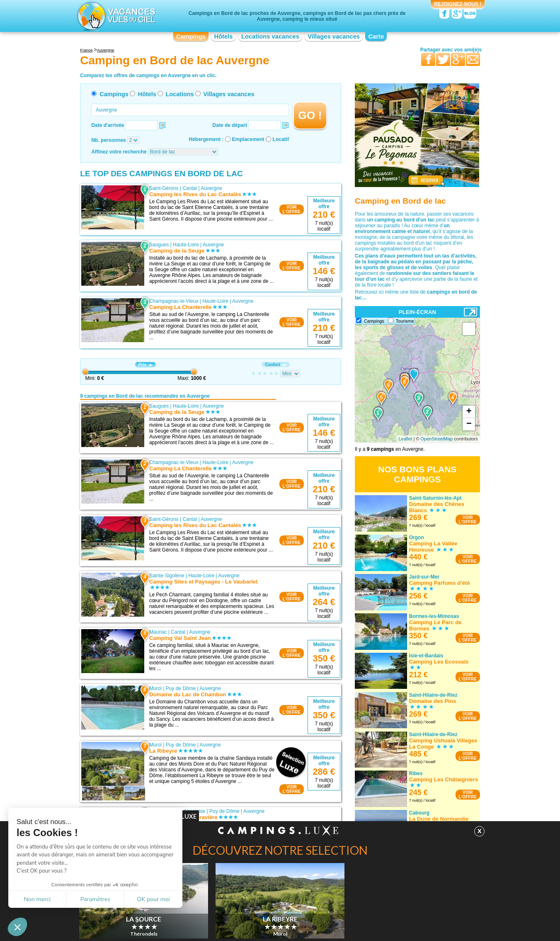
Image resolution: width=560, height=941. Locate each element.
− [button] (469, 424)
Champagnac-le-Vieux (174, 301)
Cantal (190, 188)
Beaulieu (159, 878)
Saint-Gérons (164, 188)
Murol (155, 688)
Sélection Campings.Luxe (155, 930)
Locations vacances (270, 36)
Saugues (159, 245)
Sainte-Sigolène (167, 576)
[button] (17, 927)
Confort (276, 365)
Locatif (281, 139)
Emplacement (248, 139)
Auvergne (211, 188)
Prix (145, 365)
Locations (180, 94)
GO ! (310, 115)
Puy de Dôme (181, 688)
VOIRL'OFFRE (292, 209)
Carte (376, 36)
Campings (191, 36)
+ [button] (469, 412)
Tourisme (405, 321)
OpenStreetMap (437, 439)
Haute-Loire (186, 245)
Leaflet (405, 439)
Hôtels (224, 36)
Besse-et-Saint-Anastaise (177, 811)
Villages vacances (334, 36)
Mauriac (158, 632)
